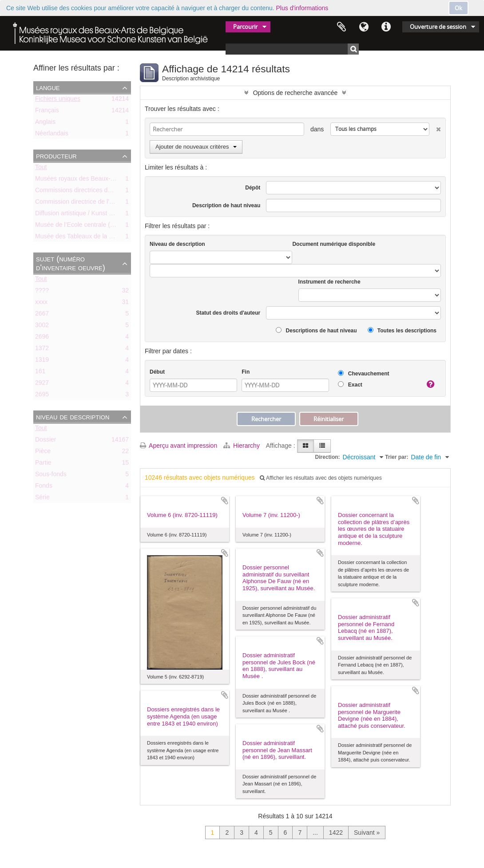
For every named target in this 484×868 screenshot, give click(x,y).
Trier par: (397, 457)
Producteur (56, 156)
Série (42, 499)
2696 (42, 338)
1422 (336, 832)
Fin (246, 372)
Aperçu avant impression (179, 446)
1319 (42, 361)
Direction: (328, 457)
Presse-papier (341, 27)
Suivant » (367, 832)
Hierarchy (242, 446)
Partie (43, 464)
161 (40, 373)
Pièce (43, 453)
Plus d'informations (302, 8)
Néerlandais (52, 135)
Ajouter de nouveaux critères (196, 147)
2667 (42, 315)
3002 (42, 327)
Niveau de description (73, 417)
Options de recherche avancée (296, 93)
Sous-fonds (51, 476)
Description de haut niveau (226, 205)
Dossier (46, 441)
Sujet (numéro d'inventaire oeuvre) (71, 263)
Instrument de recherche (329, 282)
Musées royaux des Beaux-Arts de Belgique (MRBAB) (109, 180)
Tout (41, 169)
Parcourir (245, 27)
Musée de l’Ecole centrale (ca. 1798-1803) (93, 226)
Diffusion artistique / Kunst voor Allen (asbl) (94, 215)
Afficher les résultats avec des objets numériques (321, 478)
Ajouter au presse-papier (225, 501)
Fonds (44, 487)
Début (157, 372)
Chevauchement (363, 373)
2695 (42, 396)
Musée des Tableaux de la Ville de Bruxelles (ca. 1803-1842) (119, 238)
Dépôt (253, 188)
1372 (42, 350)
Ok (458, 8)
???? (42, 292)
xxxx (41, 304)
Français (47, 112)
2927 (42, 384)
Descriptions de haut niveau (316, 330)
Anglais (45, 123)
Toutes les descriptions (402, 330)
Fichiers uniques (58, 100)
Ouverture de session (438, 27)
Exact (350, 385)
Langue (364, 27)
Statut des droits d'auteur (228, 313)
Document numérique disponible (334, 244)
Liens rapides (386, 27)
